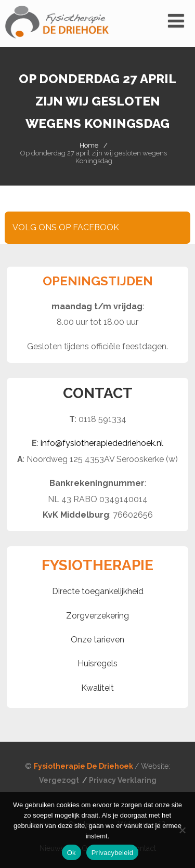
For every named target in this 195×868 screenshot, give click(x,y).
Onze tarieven (97, 640)
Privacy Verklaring (123, 780)
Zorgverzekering (97, 616)
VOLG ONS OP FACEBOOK (66, 227)
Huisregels (97, 663)
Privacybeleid (113, 853)
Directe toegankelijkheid (98, 591)
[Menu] (176, 21)
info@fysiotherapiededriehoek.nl (102, 443)
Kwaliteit (97, 688)
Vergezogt (60, 780)
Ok (71, 853)
